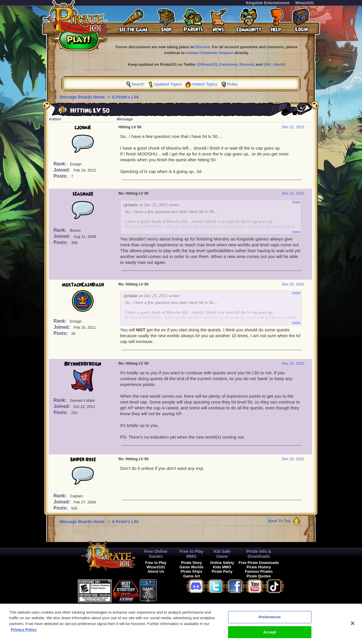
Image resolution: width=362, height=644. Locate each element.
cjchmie (83, 128)
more (296, 202)
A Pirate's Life (125, 97)
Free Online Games (156, 554)
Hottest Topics (205, 84)
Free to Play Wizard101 (156, 565)
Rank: (61, 164)
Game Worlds (192, 567)
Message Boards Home (83, 97)
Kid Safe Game (222, 554)
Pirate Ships (192, 571)
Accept (270, 635)
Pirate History (259, 567)
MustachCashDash (83, 285)
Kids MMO (222, 567)
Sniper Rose (83, 460)
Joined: (62, 170)
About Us (156, 571)
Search (138, 84)
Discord (203, 47)
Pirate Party (222, 571)
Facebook (229, 64)
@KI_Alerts (274, 64)
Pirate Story (192, 563)
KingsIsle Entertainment (268, 3)
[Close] (353, 626)
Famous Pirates (259, 571)
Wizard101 (305, 3)
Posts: (61, 176)
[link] (171, 590)
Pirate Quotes (259, 576)
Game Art (191, 576)
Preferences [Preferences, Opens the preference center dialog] (270, 620)
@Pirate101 (207, 64)
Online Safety (222, 563)
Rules (232, 84)
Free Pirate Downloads (259, 563)
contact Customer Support (210, 53)
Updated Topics (168, 84)
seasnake (83, 194)
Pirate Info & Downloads (259, 554)
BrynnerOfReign (83, 364)
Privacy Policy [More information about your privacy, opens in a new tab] (24, 632)
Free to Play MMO (192, 554)
